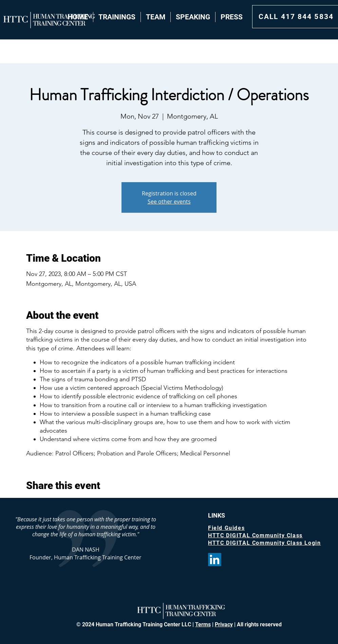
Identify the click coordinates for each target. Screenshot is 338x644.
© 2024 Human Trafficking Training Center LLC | (136, 624)
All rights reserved (259, 624)
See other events (169, 202)
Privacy (224, 624)
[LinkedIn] (215, 560)
